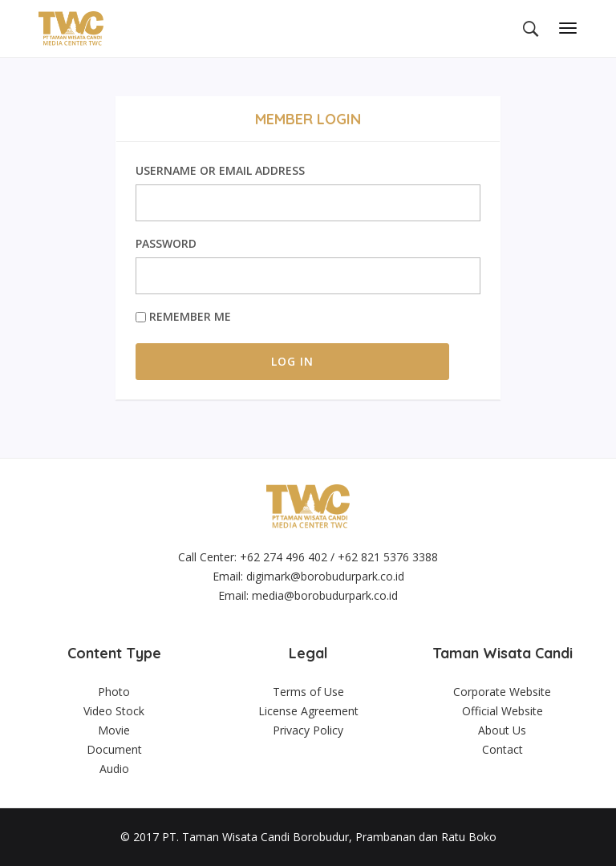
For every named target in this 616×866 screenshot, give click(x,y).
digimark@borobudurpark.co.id (325, 576)
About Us (502, 730)
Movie (114, 730)
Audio (114, 769)
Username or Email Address (220, 170)
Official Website (503, 711)
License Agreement (308, 711)
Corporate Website (502, 692)
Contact (503, 749)
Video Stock (114, 711)
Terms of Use (308, 692)
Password (166, 243)
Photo (114, 692)
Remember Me (183, 316)
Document (114, 749)
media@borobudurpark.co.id (325, 595)
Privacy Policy (308, 730)
